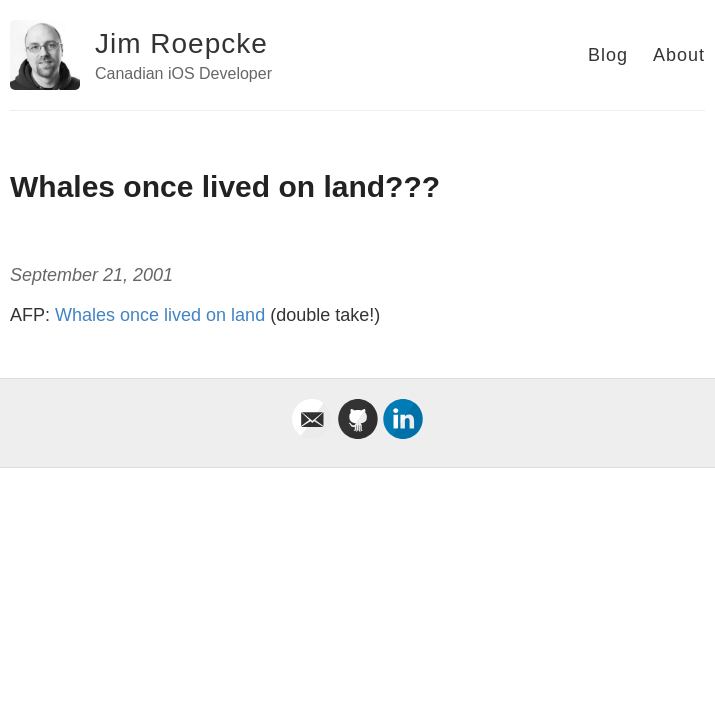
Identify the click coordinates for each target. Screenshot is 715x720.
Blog (608, 55)
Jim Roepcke (181, 43)
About (679, 55)
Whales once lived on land (160, 315)
